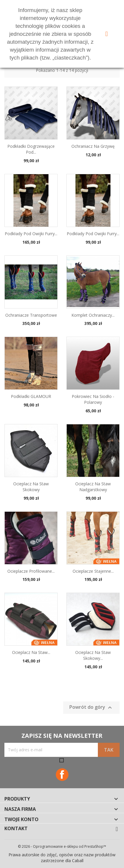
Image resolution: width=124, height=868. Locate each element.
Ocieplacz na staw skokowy (31, 487)
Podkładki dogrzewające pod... (31, 149)
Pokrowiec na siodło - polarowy (93, 399)
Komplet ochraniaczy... (93, 315)
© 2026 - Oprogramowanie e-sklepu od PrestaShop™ (62, 846)
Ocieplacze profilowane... (31, 571)
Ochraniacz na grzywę (93, 146)
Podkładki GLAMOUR (31, 396)
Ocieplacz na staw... (31, 652)
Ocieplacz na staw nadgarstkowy (93, 487)
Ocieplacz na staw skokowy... (93, 655)
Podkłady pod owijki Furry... (31, 234)
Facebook (62, 775)
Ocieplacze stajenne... (93, 571)
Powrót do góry (91, 707)
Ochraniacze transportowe (31, 315)
